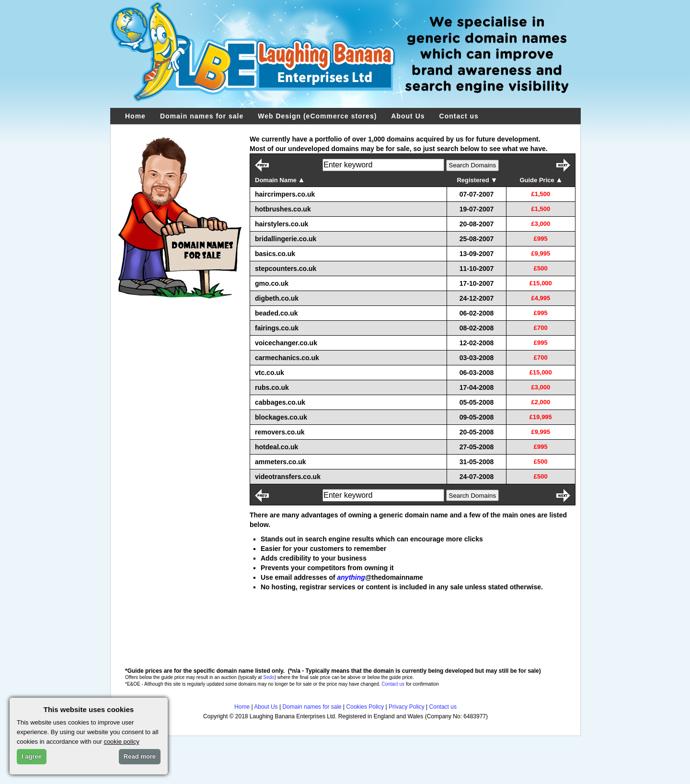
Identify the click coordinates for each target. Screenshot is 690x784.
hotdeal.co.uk (276, 447)
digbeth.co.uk (277, 298)
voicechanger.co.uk (286, 343)
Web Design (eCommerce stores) (317, 116)
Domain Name (279, 180)
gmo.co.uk (272, 283)
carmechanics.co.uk (287, 358)
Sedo (269, 677)
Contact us (459, 116)
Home (135, 116)
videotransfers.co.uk (288, 477)
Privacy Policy (407, 707)
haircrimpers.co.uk (285, 194)
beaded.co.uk (276, 313)
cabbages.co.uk (280, 402)
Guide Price (540, 180)
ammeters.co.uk (281, 462)
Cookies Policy (365, 707)
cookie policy (121, 742)
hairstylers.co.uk (282, 224)
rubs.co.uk (272, 387)
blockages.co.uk (281, 417)
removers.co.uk (280, 432)
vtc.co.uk (270, 373)
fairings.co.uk (277, 328)
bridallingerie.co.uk (286, 239)
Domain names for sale (202, 116)
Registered (476, 180)
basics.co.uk (275, 254)
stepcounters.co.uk (286, 269)
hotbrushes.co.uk (283, 209)
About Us (408, 116)
